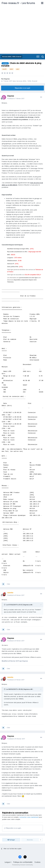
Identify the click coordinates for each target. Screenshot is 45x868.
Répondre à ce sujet (22, 88)
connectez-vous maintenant (29, 817)
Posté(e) (16, 98)
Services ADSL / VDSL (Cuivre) (27, 81)
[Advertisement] (22, 30)
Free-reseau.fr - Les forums (18, 3)
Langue (8, 862)
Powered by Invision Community (23, 865)
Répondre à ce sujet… (13, 828)
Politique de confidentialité (23, 862)
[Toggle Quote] (5, 605)
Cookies (37, 862)
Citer (8, 584)
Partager (11, 840)
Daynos (7, 79)
